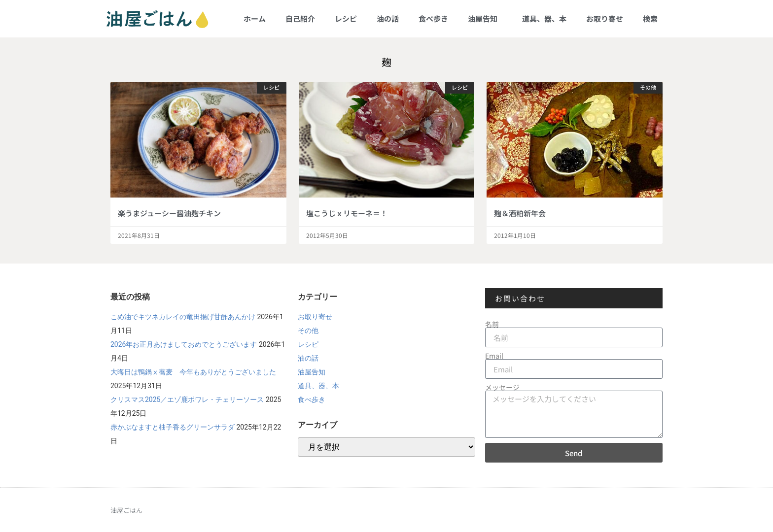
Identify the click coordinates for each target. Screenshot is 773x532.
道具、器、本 (544, 18)
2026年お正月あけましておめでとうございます (184, 344)
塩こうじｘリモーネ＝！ (347, 213)
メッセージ (502, 387)
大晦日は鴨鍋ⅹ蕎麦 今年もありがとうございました (193, 372)
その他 (308, 331)
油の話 (388, 18)
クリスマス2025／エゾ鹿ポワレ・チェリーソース (187, 399)
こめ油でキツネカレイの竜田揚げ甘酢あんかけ (183, 317)
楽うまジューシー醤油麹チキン (169, 213)
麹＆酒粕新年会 (520, 213)
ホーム (255, 18)
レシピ (346, 18)
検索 (650, 18)
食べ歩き (433, 18)
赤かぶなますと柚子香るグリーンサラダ (173, 427)
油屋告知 (485, 18)
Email (494, 356)
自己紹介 (300, 18)
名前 (492, 324)
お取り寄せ (605, 18)
